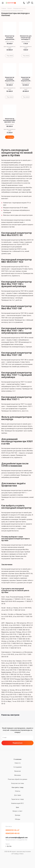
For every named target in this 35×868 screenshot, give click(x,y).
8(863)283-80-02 (13, 833)
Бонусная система (17, 783)
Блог (17, 807)
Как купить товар (18, 787)
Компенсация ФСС (17, 803)
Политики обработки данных (17, 779)
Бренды (18, 815)
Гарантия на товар (17, 799)
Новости (17, 763)
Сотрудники (17, 767)
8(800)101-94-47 (12, 830)
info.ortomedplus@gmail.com (17, 838)
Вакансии (17, 771)
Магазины (17, 775)
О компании (17, 759)
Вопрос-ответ (17, 811)
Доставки (18, 795)
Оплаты (18, 791)
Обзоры (17, 819)
